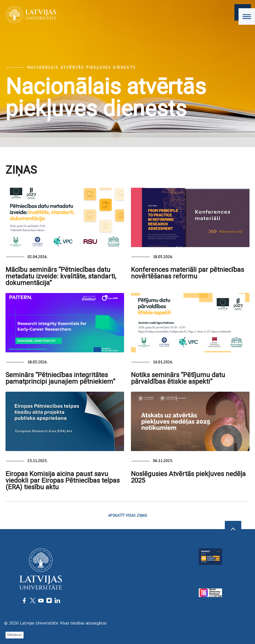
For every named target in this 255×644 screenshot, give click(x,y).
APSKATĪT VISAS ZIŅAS (128, 515)
